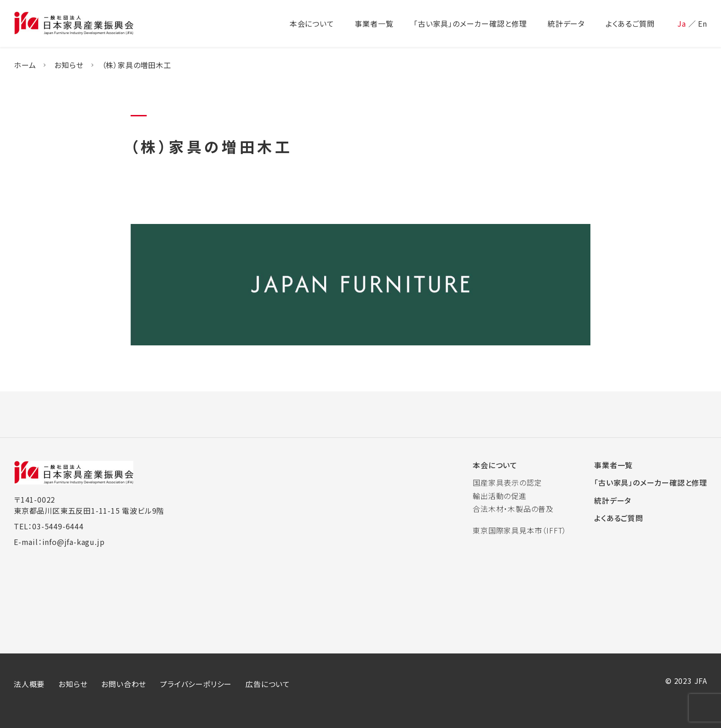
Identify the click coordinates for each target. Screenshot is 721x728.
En (703, 23)
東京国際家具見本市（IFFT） (520, 530)
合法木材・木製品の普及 (513, 509)
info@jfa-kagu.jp (74, 542)
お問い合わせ (124, 684)
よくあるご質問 (619, 518)
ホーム (25, 65)
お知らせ (69, 65)
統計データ (613, 500)
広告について (268, 684)
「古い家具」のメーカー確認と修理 (651, 482)
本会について (495, 465)
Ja (682, 23)
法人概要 (29, 684)
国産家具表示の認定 (507, 482)
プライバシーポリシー (196, 684)
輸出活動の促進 (500, 496)
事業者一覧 (613, 465)
